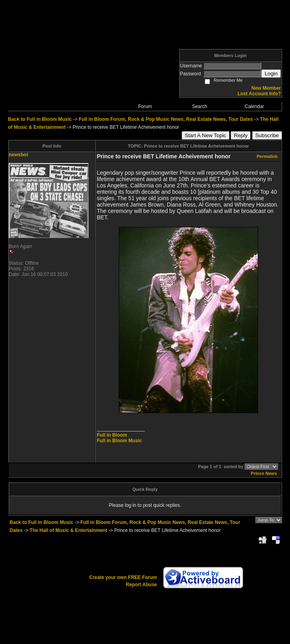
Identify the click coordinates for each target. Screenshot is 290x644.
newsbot (19, 155)
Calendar (254, 106)
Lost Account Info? (259, 94)
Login (271, 74)
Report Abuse (141, 585)
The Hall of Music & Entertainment (68, 530)
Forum (145, 106)
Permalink (267, 156)
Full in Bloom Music (119, 441)
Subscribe (267, 135)
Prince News (264, 473)
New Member (266, 88)
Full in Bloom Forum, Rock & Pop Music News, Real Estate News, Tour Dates (166, 119)
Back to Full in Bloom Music (40, 119)
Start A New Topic (206, 135)
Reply (241, 135)
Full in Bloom (112, 435)
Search (200, 106)
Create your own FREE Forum (123, 577)
